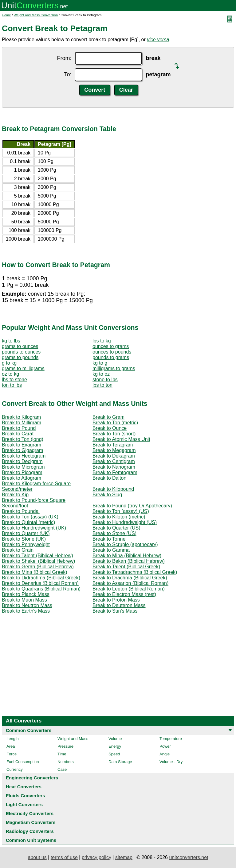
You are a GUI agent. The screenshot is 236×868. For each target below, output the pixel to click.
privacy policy (96, 857)
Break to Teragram (113, 445)
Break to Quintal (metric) (28, 522)
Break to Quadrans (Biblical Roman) (41, 589)
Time (62, 754)
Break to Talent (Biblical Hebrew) (37, 556)
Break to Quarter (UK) (26, 533)
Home (6, 15)
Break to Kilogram (21, 417)
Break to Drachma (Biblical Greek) (130, 578)
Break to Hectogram (24, 456)
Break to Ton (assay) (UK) (30, 517)
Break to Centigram (114, 461)
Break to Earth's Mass (26, 611)
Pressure (65, 746)
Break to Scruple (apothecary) (125, 544)
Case (62, 769)
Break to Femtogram (115, 472)
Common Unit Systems (31, 840)
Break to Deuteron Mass (119, 605)
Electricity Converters (30, 813)
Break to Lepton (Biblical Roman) (129, 589)
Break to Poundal (21, 511)
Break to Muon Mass (24, 600)
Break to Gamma (111, 550)
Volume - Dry (171, 762)
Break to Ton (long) (23, 439)
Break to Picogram (22, 472)
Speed (114, 754)
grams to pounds (20, 357)
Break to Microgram (23, 467)
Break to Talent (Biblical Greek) (126, 567)
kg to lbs (11, 341)
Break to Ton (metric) (115, 423)
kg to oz (101, 374)
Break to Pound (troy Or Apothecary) (132, 506)
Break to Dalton (109, 478)
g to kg (9, 363)
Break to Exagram (22, 445)
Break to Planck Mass (26, 594)
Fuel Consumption (23, 762)
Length (13, 739)
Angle (165, 754)
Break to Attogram (22, 478)
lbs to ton (102, 385)
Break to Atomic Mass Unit (121, 439)
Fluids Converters (26, 796)
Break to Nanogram (114, 467)
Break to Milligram (22, 423)
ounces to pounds (112, 352)
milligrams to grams (114, 368)
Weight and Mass (73, 739)
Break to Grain (18, 550)
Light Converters (24, 804)
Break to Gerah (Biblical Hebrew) (38, 567)
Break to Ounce (110, 428)
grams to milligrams (23, 368)
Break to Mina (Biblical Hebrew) (127, 556)
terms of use (64, 857)
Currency (15, 769)
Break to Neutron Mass (27, 605)
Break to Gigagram (22, 450)
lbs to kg (102, 341)
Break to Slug (107, 495)
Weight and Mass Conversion (36, 15)
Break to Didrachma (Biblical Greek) (41, 578)
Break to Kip (15, 495)
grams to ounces (20, 346)
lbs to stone (14, 380)
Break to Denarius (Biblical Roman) (40, 583)
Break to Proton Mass (116, 600)
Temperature (171, 739)
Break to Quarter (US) (116, 528)
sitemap (124, 857)
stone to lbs (105, 380)
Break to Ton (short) (114, 434)
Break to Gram (108, 417)
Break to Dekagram (114, 456)
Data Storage (120, 762)
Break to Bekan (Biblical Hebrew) (129, 561)
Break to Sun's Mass (115, 611)
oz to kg (10, 374)
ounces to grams (111, 346)
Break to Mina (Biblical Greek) (35, 572)
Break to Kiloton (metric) (119, 517)
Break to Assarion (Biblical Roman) (130, 583)
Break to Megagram (114, 450)
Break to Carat (18, 434)
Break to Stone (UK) (24, 539)
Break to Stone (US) (114, 533)
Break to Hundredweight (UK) (34, 528)
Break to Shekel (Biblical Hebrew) (38, 561)
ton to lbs (12, 385)
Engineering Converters (32, 778)
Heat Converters (24, 787)
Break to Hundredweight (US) (125, 522)
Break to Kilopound (113, 489)
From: (64, 58)
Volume (115, 739)
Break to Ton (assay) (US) (121, 511)
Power (165, 746)
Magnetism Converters (31, 822)
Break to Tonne (109, 539)
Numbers (66, 762)
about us (37, 857)
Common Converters (29, 730)
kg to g (100, 363)
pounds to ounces (21, 352)
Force (12, 754)
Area (11, 746)
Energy (115, 746)
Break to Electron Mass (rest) (124, 594)
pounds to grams (111, 357)
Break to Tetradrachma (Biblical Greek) (135, 572)
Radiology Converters (30, 831)
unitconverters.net (189, 857)
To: (68, 74)
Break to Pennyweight (26, 544)
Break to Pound (19, 428)
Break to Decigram (22, 461)
